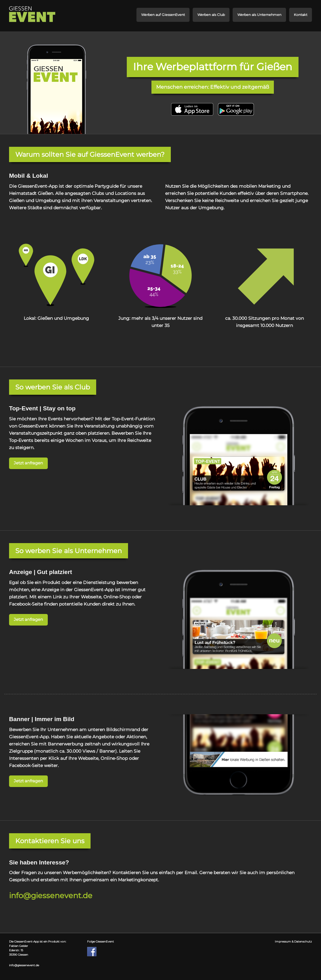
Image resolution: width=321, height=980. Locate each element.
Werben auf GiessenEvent (163, 15)
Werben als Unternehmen (259, 15)
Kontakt (301, 15)
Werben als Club (211, 15)
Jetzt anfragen (28, 463)
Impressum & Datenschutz (293, 941)
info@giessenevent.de (51, 896)
